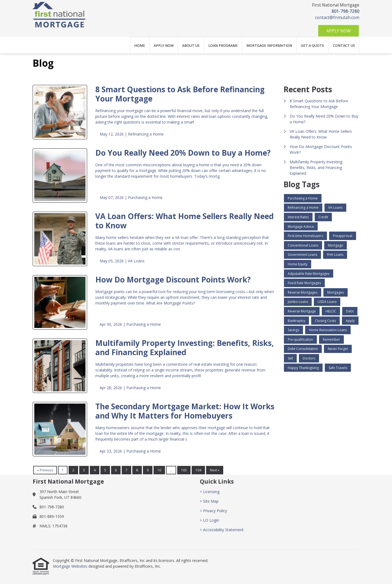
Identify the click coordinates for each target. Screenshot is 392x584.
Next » (215, 470)
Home (140, 46)
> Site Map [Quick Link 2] (209, 501)
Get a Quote (313, 46)
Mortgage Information (269, 46)
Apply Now (339, 31)
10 (159, 470)
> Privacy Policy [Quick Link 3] (213, 511)
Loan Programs (223, 46)
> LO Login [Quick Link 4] (209, 520)
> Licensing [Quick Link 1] (210, 492)
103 (184, 470)
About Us (191, 46)
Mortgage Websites (71, 566)
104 (198, 470)
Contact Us (344, 46)
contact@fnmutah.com (337, 18)
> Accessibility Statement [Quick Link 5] (222, 530)
